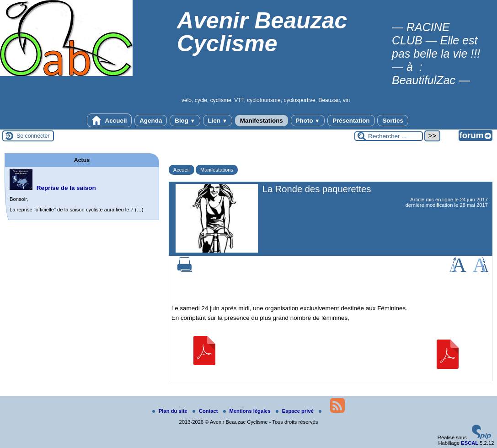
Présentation (351, 121)
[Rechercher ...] (389, 136)
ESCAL (470, 443)
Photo (308, 121)
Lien (218, 121)
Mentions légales (248, 411)
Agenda (151, 121)
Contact (206, 411)
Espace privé (295, 411)
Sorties (393, 121)
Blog (185, 121)
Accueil (109, 120)
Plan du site (171, 411)
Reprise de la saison (66, 188)
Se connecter (33, 136)
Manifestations (262, 121)
